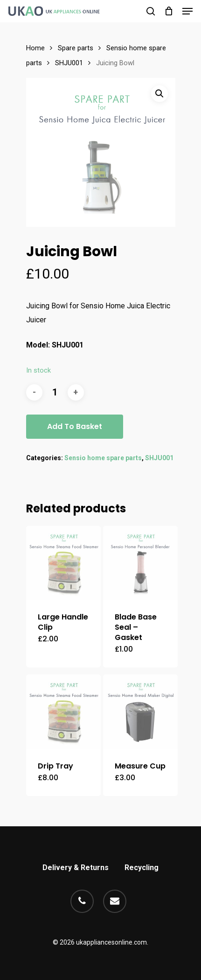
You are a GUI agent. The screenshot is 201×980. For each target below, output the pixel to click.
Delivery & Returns (76, 868)
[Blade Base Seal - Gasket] (141, 563)
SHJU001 (69, 63)
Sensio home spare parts (103, 458)
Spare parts (76, 48)
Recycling (142, 868)
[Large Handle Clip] (64, 563)
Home (35, 48)
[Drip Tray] (64, 712)
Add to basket (75, 426)
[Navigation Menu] (187, 11)
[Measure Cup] (141, 712)
